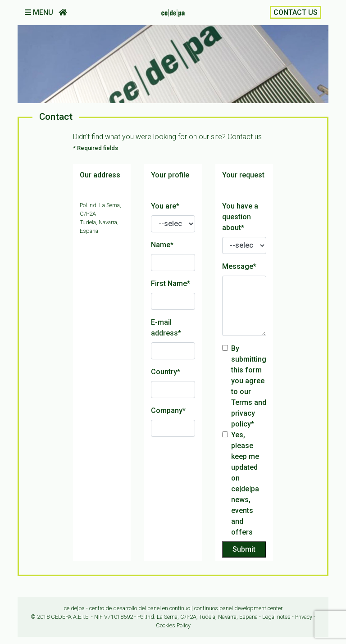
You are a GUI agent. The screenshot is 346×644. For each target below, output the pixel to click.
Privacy (304, 617)
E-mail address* (166, 328)
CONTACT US (296, 12)
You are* (165, 206)
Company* (168, 410)
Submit (244, 549)
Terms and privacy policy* (249, 413)
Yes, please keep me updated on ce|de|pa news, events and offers (245, 483)
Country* (166, 372)
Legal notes (276, 617)
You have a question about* (240, 217)
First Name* (171, 283)
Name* (162, 245)
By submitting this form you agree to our (249, 386)
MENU (40, 12)
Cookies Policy (173, 625)
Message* (239, 266)
